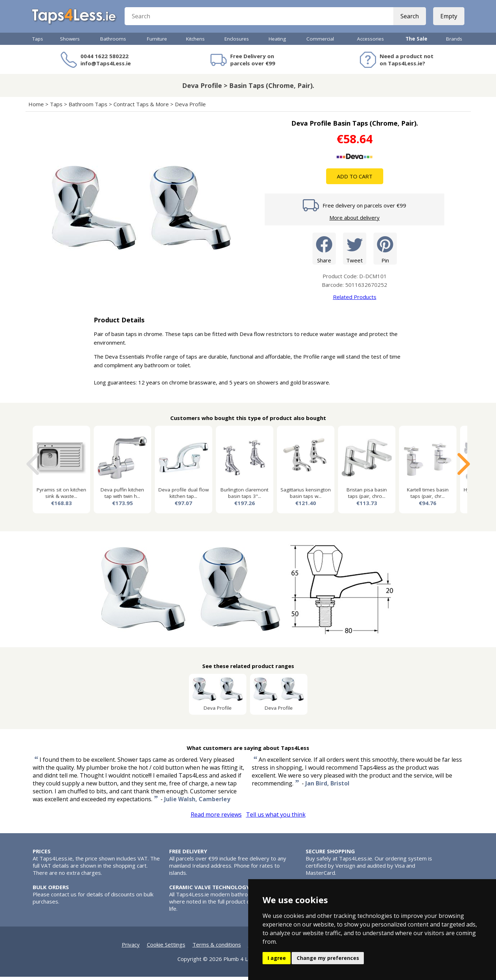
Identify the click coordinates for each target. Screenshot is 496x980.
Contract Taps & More (141, 107)
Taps (38, 42)
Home (36, 107)
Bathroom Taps (88, 107)
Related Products (355, 300)
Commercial (320, 42)
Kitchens (195, 42)
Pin (385, 251)
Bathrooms (113, 42)
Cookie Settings (166, 948)
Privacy (131, 948)
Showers (70, 42)
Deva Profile (190, 107)
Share (324, 251)
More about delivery (354, 221)
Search (409, 18)
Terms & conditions (217, 948)
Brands (454, 42)
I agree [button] (277, 958)
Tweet (355, 251)
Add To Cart (355, 179)
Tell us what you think (276, 818)
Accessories (370, 42)
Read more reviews (216, 818)
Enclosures (237, 42)
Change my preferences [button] (328, 958)
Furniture (157, 42)
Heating (277, 42)
